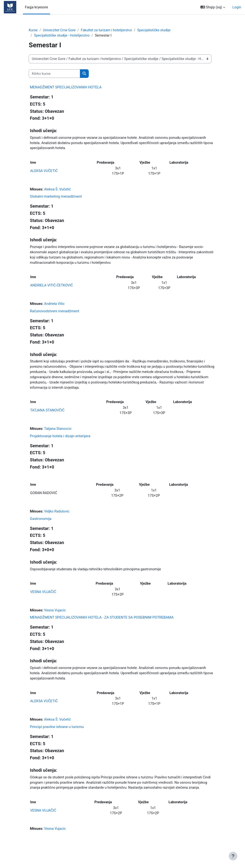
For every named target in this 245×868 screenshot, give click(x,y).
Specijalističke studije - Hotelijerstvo (62, 36)
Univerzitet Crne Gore (60, 30)
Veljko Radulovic (58, 517)
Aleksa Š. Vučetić (58, 191)
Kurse (33, 30)
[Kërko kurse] (54, 74)
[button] (213, 7)
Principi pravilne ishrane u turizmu (57, 734)
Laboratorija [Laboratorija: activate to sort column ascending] (179, 164)
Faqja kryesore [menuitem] (36, 7)
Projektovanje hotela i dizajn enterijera (60, 441)
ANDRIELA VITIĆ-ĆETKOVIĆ (52, 288)
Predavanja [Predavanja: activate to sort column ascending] (106, 164)
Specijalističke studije (157, 30)
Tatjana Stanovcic (59, 433)
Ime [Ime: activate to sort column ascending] (33, 164)
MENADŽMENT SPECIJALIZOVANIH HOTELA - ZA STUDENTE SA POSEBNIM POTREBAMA (102, 624)
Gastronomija (41, 524)
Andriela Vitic (55, 307)
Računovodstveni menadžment (55, 314)
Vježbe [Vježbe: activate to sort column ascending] (145, 164)
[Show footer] (233, 856)
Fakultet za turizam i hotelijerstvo (108, 30)
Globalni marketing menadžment (56, 198)
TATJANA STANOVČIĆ (48, 415)
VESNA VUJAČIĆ (43, 598)
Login (237, 7)
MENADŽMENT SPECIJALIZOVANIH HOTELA (66, 87)
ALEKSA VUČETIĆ (44, 172)
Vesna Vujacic (56, 617)
